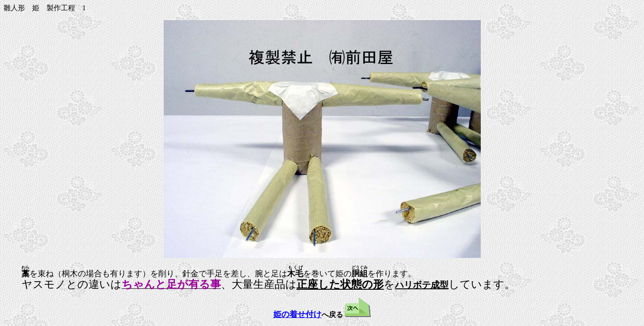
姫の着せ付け (297, 313)
